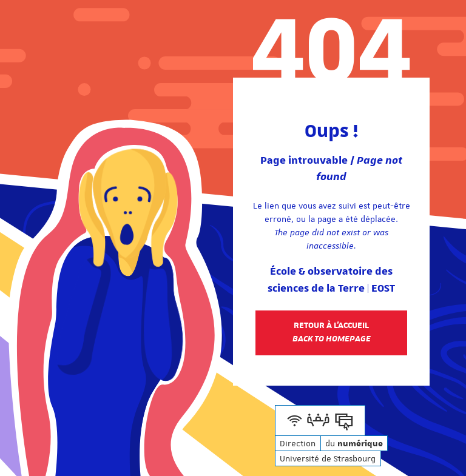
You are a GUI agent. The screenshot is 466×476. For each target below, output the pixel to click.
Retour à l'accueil (332, 332)
